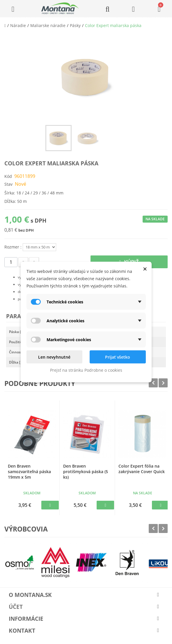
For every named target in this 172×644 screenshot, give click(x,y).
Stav (8, 184)
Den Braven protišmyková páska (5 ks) (86, 472)
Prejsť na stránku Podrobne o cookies (86, 370)
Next (163, 383)
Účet (16, 607)
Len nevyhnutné (54, 357)
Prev (153, 383)
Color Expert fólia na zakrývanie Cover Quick (142, 469)
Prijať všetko (118, 357)
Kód (8, 176)
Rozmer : (14, 247)
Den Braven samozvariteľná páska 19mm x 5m (29, 472)
